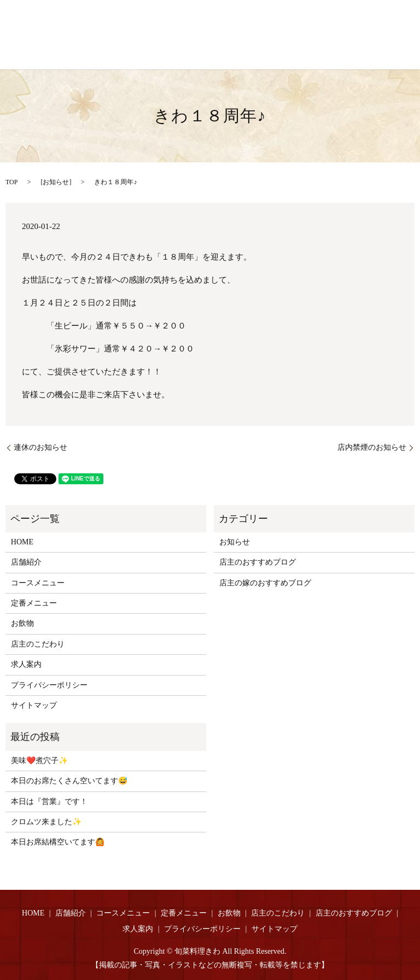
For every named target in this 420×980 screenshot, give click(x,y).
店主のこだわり (38, 644)
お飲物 (22, 623)
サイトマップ (34, 705)
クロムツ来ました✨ (46, 822)
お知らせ (56, 182)
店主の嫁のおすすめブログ (265, 583)
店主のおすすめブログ (258, 562)
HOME (22, 542)
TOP (11, 182)
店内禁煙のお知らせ (372, 447)
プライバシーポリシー (49, 685)
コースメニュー (38, 583)
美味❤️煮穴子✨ (39, 761)
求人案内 (26, 664)
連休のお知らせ (40, 447)
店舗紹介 (26, 562)
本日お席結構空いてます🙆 (58, 842)
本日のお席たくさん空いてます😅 (69, 781)
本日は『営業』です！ (49, 802)
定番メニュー (34, 603)
